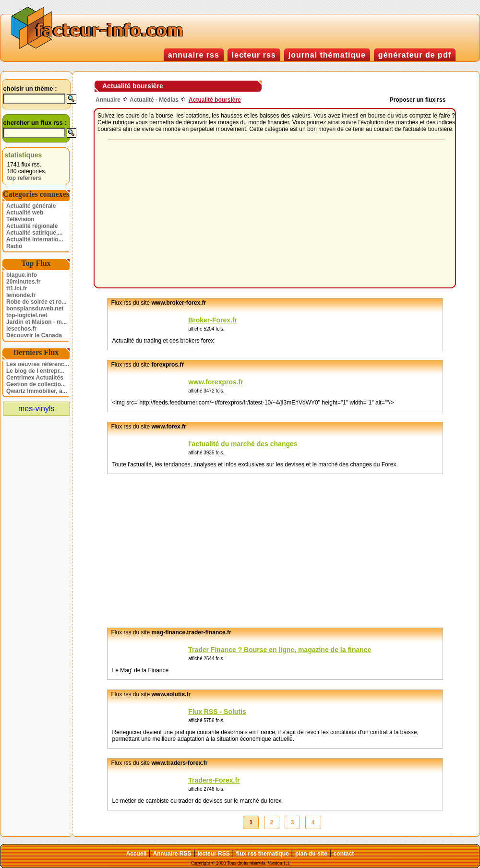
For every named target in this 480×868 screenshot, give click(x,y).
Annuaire (108, 100)
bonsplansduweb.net (35, 309)
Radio (14, 246)
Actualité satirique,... (34, 233)
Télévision (20, 219)
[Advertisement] (235, 214)
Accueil (137, 854)
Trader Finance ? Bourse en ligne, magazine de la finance (280, 650)
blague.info (22, 275)
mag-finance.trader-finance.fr (192, 632)
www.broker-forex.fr (179, 303)
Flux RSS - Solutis (217, 712)
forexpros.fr (168, 365)
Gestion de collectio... (36, 384)
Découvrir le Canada (34, 335)
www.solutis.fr (171, 694)
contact (344, 854)
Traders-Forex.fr (214, 780)
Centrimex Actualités (35, 378)
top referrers (24, 178)
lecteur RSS (213, 854)
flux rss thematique (263, 854)
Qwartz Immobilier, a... (37, 391)
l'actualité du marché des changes (243, 444)
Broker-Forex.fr (213, 320)
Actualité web (25, 213)
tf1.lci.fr (17, 288)
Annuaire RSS (172, 854)
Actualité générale (31, 206)
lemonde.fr (21, 295)
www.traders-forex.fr (180, 763)
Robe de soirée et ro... (36, 302)
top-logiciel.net (27, 315)
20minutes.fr (23, 282)
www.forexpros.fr (216, 382)
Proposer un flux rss (418, 100)
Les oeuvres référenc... (38, 364)
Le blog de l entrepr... (35, 371)
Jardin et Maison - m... (36, 322)
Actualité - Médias (154, 100)
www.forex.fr (169, 427)
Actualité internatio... (35, 239)
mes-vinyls (36, 409)
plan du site (311, 854)
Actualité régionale (32, 226)
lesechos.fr (21, 329)
